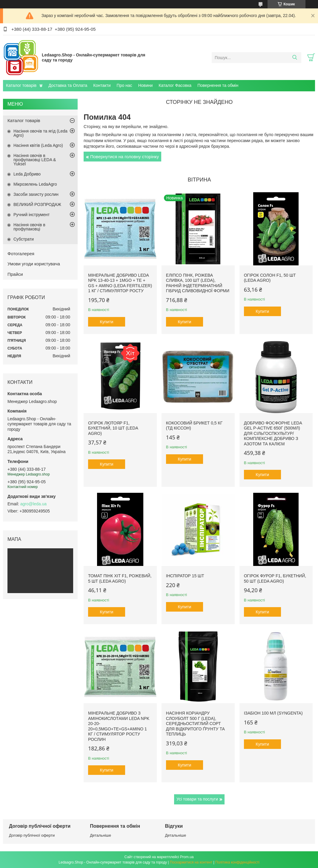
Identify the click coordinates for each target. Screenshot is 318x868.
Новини (146, 85)
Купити (107, 322)
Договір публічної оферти (32, 835)
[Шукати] (295, 58)
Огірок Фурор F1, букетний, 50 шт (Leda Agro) (275, 578)
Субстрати (24, 239)
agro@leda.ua (33, 504)
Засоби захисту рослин (36, 194)
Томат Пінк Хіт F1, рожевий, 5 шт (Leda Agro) (120, 578)
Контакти (102, 85)
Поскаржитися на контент (191, 862)
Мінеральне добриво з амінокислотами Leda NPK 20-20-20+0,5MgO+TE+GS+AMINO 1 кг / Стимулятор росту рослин (119, 726)
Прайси (15, 274)
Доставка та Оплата (68, 85)
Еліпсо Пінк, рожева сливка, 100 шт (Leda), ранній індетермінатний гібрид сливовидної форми (198, 283)
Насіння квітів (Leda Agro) (38, 145)
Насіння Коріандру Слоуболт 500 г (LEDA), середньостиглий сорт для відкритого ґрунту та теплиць (195, 724)
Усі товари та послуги (197, 799)
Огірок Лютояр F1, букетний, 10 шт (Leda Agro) (113, 428)
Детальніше (100, 835)
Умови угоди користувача (34, 264)
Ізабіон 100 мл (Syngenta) (273, 713)
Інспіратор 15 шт (185, 576)
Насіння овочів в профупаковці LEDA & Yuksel (35, 160)
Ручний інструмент (32, 215)
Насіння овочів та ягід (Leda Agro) (40, 133)
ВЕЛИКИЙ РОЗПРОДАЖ (37, 204)
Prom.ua (187, 857)
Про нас (125, 85)
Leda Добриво (27, 174)
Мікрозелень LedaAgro (35, 184)
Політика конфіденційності (237, 862)
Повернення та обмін (218, 85)
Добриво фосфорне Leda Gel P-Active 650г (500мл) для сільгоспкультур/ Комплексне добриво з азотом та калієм (273, 433)
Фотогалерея (21, 254)
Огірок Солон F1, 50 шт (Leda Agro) (270, 278)
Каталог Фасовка (175, 85)
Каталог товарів (21, 85)
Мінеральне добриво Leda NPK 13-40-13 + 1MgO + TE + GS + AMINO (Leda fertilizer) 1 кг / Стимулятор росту (120, 283)
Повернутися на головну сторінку (125, 157)
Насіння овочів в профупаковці (29, 227)
